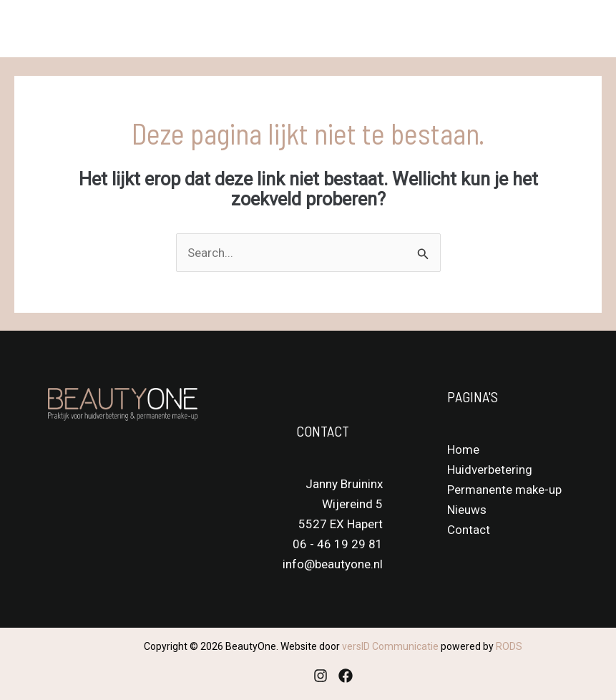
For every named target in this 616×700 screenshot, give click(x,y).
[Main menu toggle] (586, 29)
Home (463, 449)
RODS (509, 646)
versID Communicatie (390, 646)
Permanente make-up (504, 490)
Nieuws (467, 510)
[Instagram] (321, 676)
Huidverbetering (490, 470)
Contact (469, 530)
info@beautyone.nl (333, 564)
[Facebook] (346, 676)
